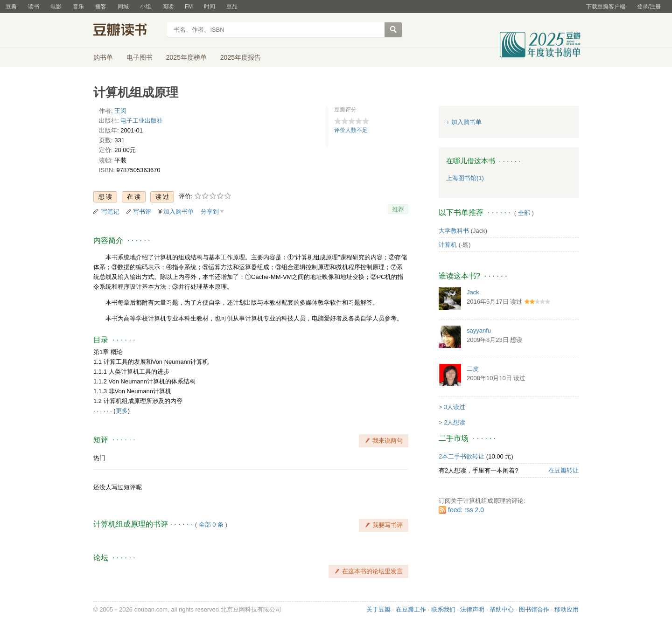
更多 (122, 411)
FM (189, 7)
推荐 (398, 209)
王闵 (120, 111)
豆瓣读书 (127, 31)
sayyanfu (479, 330)
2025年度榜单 (186, 57)
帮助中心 (502, 609)
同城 (123, 7)
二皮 (473, 369)
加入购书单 (178, 212)
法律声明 (472, 609)
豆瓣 (11, 7)
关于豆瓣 (378, 609)
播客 (101, 7)
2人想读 (455, 422)
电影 (56, 7)
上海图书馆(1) (465, 178)
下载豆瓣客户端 (606, 7)
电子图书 (140, 57)
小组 (146, 7)
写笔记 (110, 212)
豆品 (232, 7)
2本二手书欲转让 (462, 456)
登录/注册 (649, 7)
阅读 (168, 7)
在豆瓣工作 (411, 609)
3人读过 (455, 407)
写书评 (142, 212)
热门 (99, 458)
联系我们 (443, 609)
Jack (473, 292)
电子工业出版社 (142, 121)
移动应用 (567, 609)
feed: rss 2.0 (466, 510)
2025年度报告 (241, 57)
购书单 (103, 57)
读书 (34, 7)
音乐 (78, 7)
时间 (210, 7)
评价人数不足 (351, 130)
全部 (524, 213)
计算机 (448, 245)
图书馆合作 (534, 609)
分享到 (210, 212)
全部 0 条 (211, 525)
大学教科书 (454, 231)
